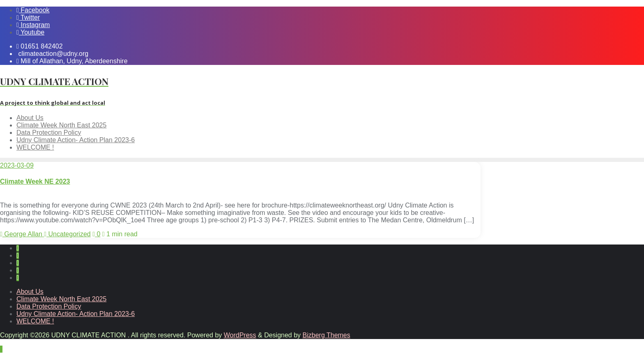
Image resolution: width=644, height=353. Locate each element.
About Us (30, 292)
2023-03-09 (17, 165)
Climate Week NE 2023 (35, 181)
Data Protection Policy (49, 306)
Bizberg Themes (327, 335)
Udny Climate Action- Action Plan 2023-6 (76, 314)
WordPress (240, 335)
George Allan (22, 234)
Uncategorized (67, 234)
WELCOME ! (35, 321)
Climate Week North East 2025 (61, 299)
